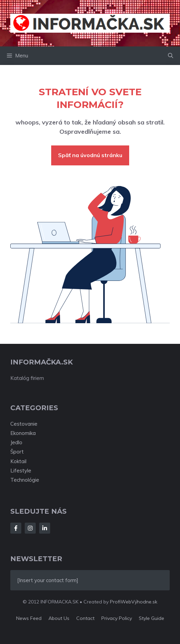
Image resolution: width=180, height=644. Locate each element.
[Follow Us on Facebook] (16, 528)
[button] (171, 56)
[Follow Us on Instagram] (30, 528)
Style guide (151, 618)
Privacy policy (117, 618)
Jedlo (16, 442)
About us (59, 618)
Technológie (25, 480)
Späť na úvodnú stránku (90, 155)
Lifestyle (21, 471)
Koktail (18, 461)
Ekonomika (23, 433)
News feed (29, 618)
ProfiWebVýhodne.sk (134, 602)
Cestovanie (24, 424)
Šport (17, 452)
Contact (85, 618)
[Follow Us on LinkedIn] (45, 528)
